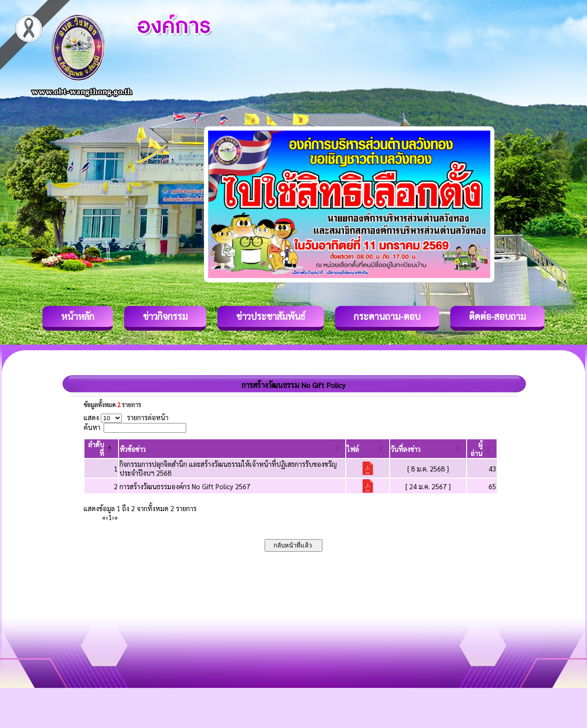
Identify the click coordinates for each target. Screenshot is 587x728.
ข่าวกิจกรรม (165, 316)
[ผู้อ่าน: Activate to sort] (482, 449)
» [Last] (116, 517)
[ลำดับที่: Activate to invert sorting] (101, 449)
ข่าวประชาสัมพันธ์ (271, 316)
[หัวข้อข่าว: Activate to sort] (232, 449)
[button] (133, 449)
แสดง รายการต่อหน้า (126, 417)
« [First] (104, 517)
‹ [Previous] (107, 517)
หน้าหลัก (78, 316)
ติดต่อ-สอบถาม (497, 316)
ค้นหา (92, 427)
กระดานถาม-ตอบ (387, 316)
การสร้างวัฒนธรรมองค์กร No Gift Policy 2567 (185, 486)
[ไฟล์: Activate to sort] (368, 449)
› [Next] (113, 517)
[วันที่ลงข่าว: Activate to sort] (428, 449)
